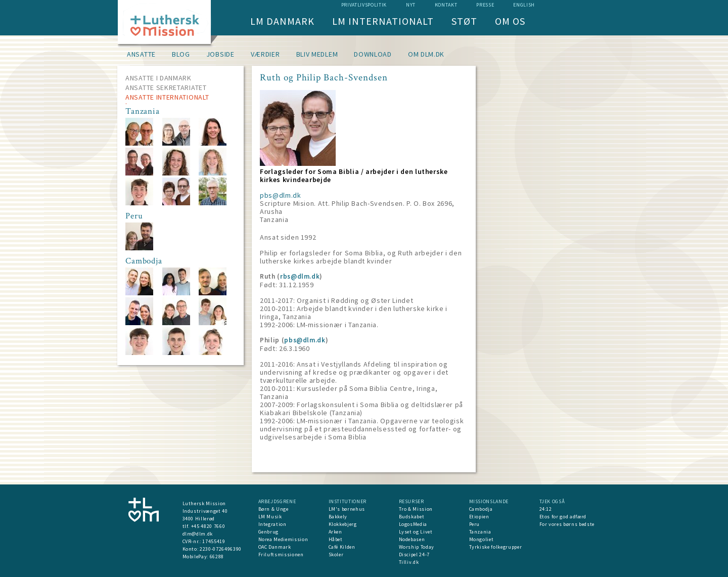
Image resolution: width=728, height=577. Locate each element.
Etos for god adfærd (563, 517)
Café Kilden (342, 547)
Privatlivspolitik (364, 5)
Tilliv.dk (409, 562)
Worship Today (417, 547)
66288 (217, 557)
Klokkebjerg (343, 524)
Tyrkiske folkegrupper (496, 547)
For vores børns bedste (567, 524)
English (524, 5)
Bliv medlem (317, 54)
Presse (485, 5)
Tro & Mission (416, 509)
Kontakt (446, 5)
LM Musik (270, 517)
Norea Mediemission (283, 539)
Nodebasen (412, 539)
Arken (335, 532)
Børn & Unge (274, 509)
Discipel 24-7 (414, 554)
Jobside (220, 54)
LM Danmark (282, 21)
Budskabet (412, 517)
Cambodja (481, 509)
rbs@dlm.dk (300, 276)
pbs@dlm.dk (281, 195)
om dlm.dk (426, 54)
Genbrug (269, 532)
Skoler (336, 554)
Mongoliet (482, 539)
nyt (411, 5)
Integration (272, 524)
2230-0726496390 (221, 549)
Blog (181, 54)
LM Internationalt (383, 21)
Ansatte (141, 54)
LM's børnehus (347, 509)
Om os (510, 21)
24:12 (546, 509)
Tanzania (480, 532)
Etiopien (479, 517)
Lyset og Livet (416, 532)
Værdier (265, 54)
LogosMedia (413, 524)
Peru (475, 524)
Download (373, 54)
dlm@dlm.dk (198, 534)
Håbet (336, 539)
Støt (464, 21)
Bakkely (338, 517)
